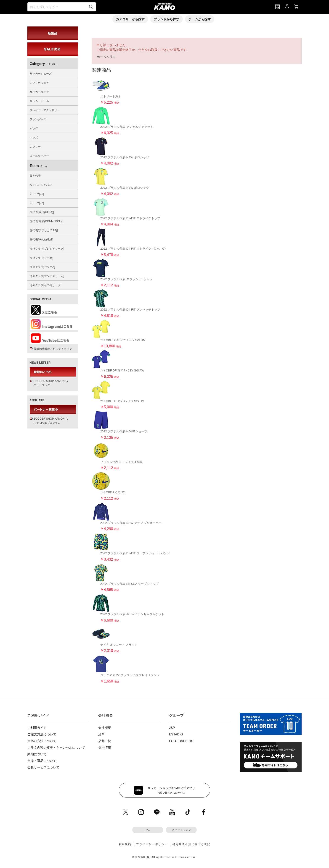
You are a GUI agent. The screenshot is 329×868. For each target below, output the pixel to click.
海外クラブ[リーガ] (41, 258)
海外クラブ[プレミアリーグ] (47, 249)
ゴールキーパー (39, 156)
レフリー (35, 147)
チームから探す (200, 19)
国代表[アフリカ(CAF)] (44, 230)
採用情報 (105, 748)
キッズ (34, 138)
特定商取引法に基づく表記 (191, 844)
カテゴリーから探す (130, 19)
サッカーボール (39, 101)
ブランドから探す (167, 19)
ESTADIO (176, 734)
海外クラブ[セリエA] (42, 267)
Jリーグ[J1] (37, 194)
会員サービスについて (43, 767)
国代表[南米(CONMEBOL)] (46, 221)
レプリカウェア (39, 83)
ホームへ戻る (106, 57)
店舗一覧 (105, 741)
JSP (172, 728)
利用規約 (125, 844)
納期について (37, 754)
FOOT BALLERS (181, 741)
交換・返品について (42, 761)
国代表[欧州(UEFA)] (42, 212)
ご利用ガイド (37, 728)
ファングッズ (38, 119)
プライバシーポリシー (152, 844)
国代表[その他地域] (41, 240)
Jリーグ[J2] (37, 203)
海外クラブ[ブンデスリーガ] (47, 276)
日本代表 (35, 176)
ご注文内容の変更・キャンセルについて (56, 748)
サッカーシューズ (41, 74)
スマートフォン (181, 830)
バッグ (34, 128)
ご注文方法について (42, 734)
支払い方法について (42, 741)
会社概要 (105, 728)
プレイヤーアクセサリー (45, 110)
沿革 (101, 734)
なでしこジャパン (41, 185)
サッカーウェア (39, 92)
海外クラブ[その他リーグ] (46, 285)
